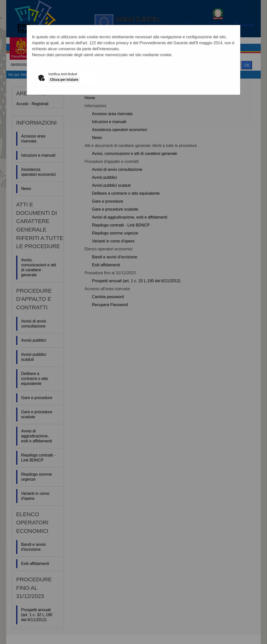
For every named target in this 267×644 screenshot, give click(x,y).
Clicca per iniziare (64, 80)
